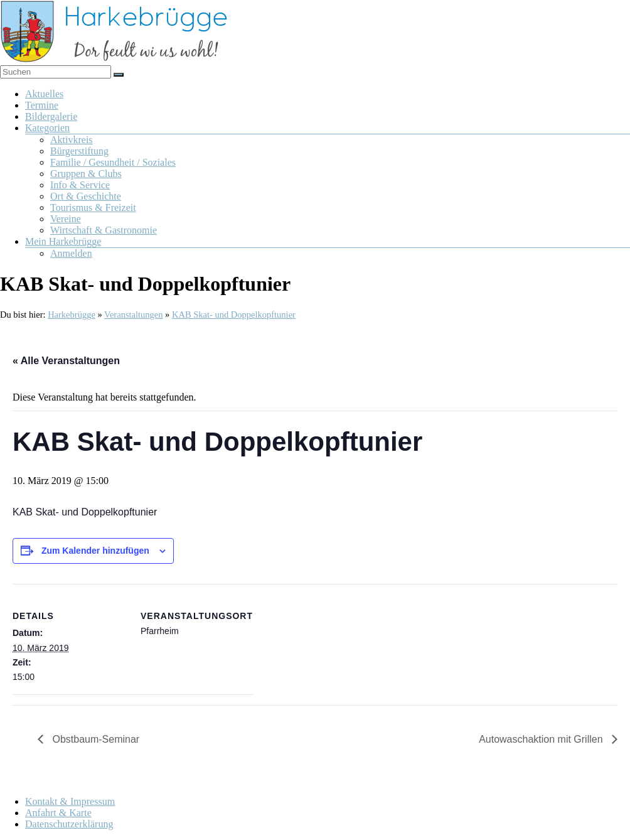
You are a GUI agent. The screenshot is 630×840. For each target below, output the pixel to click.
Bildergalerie (51, 116)
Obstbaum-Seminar (94, 739)
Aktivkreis (72, 140)
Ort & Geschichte (86, 196)
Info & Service (80, 185)
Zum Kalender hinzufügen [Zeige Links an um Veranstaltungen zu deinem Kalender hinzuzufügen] (95, 551)
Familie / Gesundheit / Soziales (113, 162)
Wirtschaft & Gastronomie (104, 230)
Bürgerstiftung (79, 151)
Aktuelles (44, 94)
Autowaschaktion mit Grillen (542, 739)
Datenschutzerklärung (69, 824)
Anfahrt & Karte (58, 813)
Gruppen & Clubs (86, 174)
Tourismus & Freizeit (93, 207)
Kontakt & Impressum (70, 801)
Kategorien (47, 128)
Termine (42, 105)
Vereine (66, 219)
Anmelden (71, 253)
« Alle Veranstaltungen (66, 361)
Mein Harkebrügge (63, 241)
